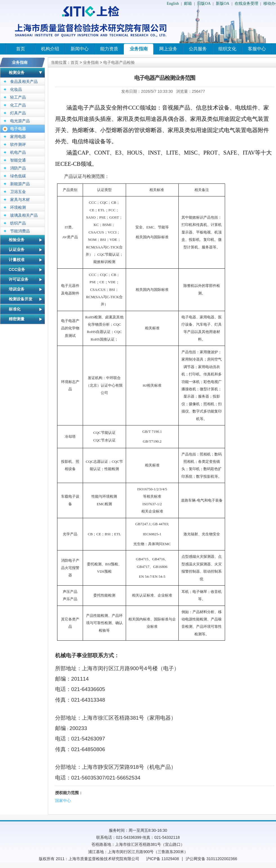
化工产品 (18, 105)
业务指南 (139, 49)
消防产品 (18, 168)
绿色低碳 (18, 176)
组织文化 (227, 49)
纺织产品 (18, 223)
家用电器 (18, 137)
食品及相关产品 (24, 81)
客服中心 (257, 49)
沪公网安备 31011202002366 (211, 859)
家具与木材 (20, 200)
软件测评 (18, 144)
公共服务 (198, 49)
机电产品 (18, 152)
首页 (21, 49)
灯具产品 (18, 113)
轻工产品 (18, 97)
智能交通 (18, 160)
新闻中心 (80, 49)
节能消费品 (20, 231)
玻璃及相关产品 (24, 215)
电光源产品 (20, 121)
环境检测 (18, 207)
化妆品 (16, 89)
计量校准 (17, 260)
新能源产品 (20, 184)
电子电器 (18, 129)
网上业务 (168, 49)
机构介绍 (50, 49)
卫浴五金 (18, 192)
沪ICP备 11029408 (163, 859)
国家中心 (63, 801)
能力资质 (109, 49)
